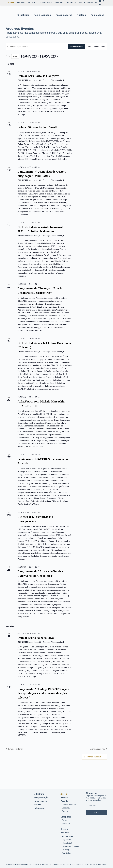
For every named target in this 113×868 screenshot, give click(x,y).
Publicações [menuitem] (98, 15)
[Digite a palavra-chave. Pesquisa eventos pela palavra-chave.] (37, 47)
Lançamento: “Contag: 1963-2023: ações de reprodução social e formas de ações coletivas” (43, 693)
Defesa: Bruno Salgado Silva (36, 638)
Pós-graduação (41, 797)
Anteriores (66, 824)
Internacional (67, 836)
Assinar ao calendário (93, 757)
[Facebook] (100, 4)
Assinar (97, 812)
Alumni (64, 794)
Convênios (66, 853)
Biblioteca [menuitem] (71, 3)
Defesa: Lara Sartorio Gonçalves (38, 76)
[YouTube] (100, 1)
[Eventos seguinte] (9, 56)
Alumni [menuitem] (11, 3)
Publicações (39, 808)
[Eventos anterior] (6, 56)
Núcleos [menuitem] (83, 15)
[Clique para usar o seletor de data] (39, 56)
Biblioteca (65, 833)
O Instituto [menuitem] (24, 15)
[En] (96, 3)
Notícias (64, 797)
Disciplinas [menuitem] (46, 3)
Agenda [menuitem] (33, 3)
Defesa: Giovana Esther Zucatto (38, 127)
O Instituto (39, 794)
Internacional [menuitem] (87, 3)
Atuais (65, 820)
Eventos (65, 811)
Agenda (64, 801)
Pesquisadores (40, 801)
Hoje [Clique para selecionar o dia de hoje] (15, 56)
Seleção (64, 829)
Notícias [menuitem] (21, 3)
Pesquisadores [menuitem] (65, 15)
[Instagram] (103, 1)
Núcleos (38, 804)
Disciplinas (66, 817)
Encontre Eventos (77, 47)
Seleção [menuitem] (59, 3)
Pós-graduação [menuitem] (43, 15)
